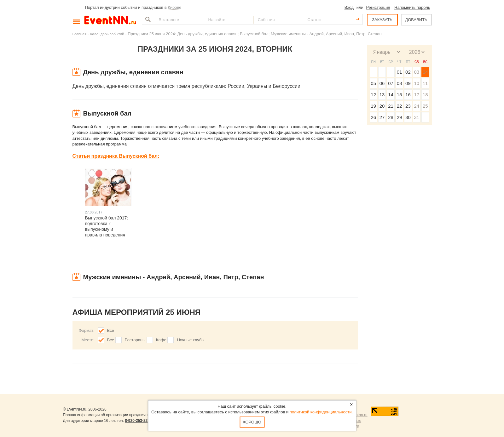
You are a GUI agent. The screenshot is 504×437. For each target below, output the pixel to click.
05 (373, 83)
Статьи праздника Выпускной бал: (116, 156)
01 (400, 72)
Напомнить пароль (412, 7)
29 (400, 117)
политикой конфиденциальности (321, 412)
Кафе (161, 340)
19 (373, 106)
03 (417, 72)
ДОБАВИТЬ (416, 20)
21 (391, 106)
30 (408, 117)
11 (425, 83)
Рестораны (135, 340)
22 (400, 106)
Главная (79, 34)
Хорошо (252, 422)
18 (425, 95)
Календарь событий (107, 34)
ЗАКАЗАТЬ (382, 20)
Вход (349, 7)
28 (391, 117)
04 (425, 72)
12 (373, 95)
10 (417, 83)
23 (408, 106)
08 (400, 83)
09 (408, 83)
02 (408, 72)
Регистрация (378, 7)
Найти (147, 19)
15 (400, 95)
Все (111, 330)
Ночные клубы (191, 340)
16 (408, 95)
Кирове (174, 7)
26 (373, 117)
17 (417, 95)
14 (391, 95)
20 (382, 106)
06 (382, 83)
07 (391, 83)
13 (382, 95)
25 (425, 106)
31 (417, 117)
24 (417, 106)
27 (382, 117)
